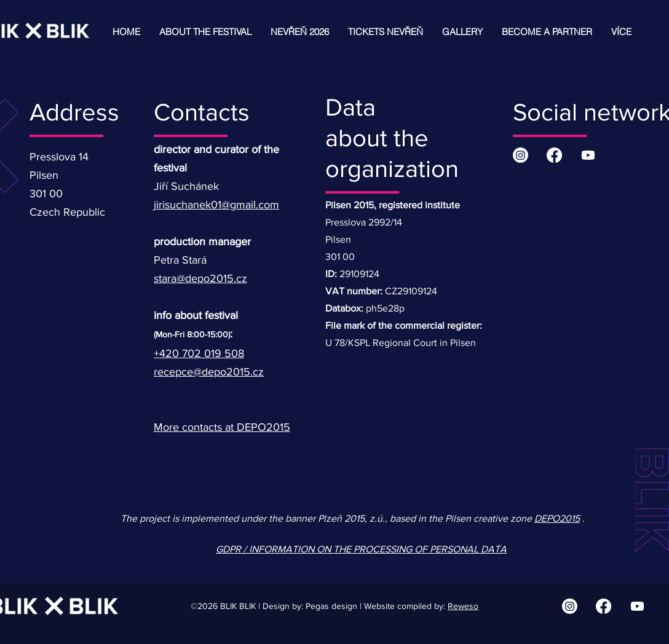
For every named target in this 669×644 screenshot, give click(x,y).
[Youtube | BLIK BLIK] (588, 155)
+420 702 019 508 (199, 353)
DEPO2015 (557, 518)
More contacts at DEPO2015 (222, 427)
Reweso (463, 606)
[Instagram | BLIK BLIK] (521, 155)
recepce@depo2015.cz (209, 372)
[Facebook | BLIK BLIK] (554, 155)
